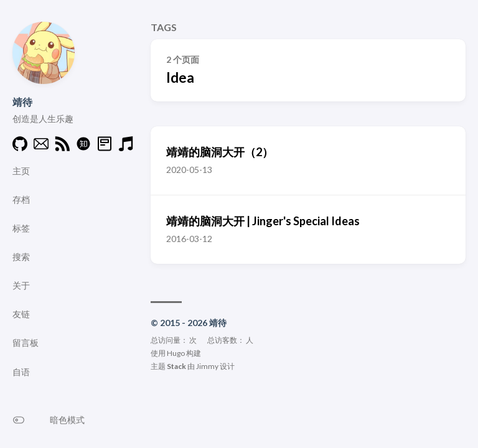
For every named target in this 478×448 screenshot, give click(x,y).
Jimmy (207, 366)
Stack (176, 366)
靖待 (22, 102)
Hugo (176, 353)
